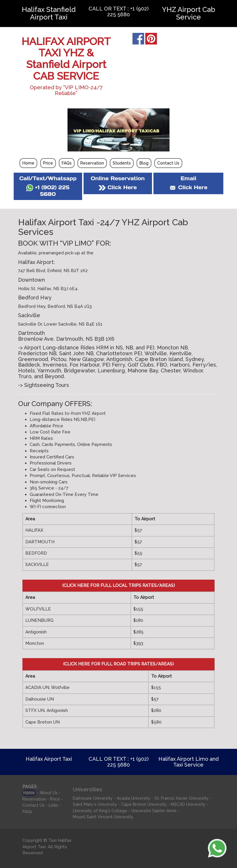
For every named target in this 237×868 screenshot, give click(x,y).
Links (53, 805)
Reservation (92, 163)
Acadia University (134, 798)
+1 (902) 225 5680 (48, 191)
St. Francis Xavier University (182, 798)
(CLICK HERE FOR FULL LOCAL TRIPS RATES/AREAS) (119, 585)
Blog (144, 163)
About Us (49, 793)
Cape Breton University (144, 804)
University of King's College (100, 811)
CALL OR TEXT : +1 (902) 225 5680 (118, 11)
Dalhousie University (93, 798)
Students (122, 163)
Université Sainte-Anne (154, 811)
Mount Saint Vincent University (103, 817)
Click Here (118, 187)
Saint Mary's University (95, 804)
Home (28, 163)
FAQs (67, 163)
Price (48, 163)
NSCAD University (188, 804)
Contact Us (168, 163)
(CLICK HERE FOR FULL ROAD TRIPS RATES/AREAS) (118, 664)
